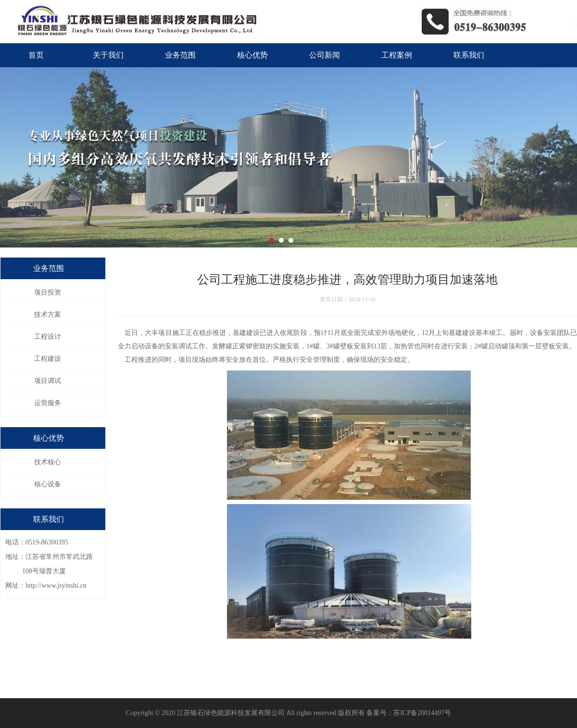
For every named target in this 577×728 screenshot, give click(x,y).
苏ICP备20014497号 (422, 713)
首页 (36, 55)
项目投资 (48, 292)
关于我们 (108, 55)
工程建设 (48, 359)
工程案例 (397, 55)
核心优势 (252, 55)
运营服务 (48, 403)
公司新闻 (325, 55)
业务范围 (180, 55)
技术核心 (48, 462)
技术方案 (48, 315)
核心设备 (48, 484)
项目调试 (48, 381)
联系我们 (469, 55)
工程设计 (48, 337)
